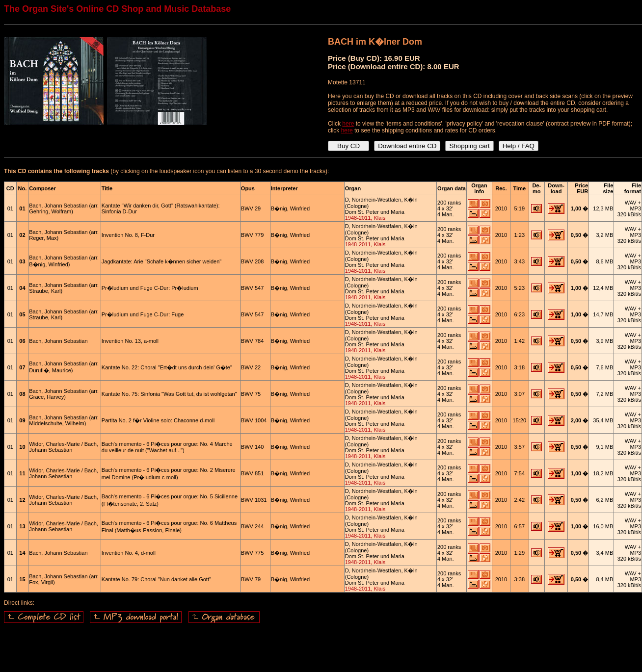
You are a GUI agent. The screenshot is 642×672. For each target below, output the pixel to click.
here (348, 124)
